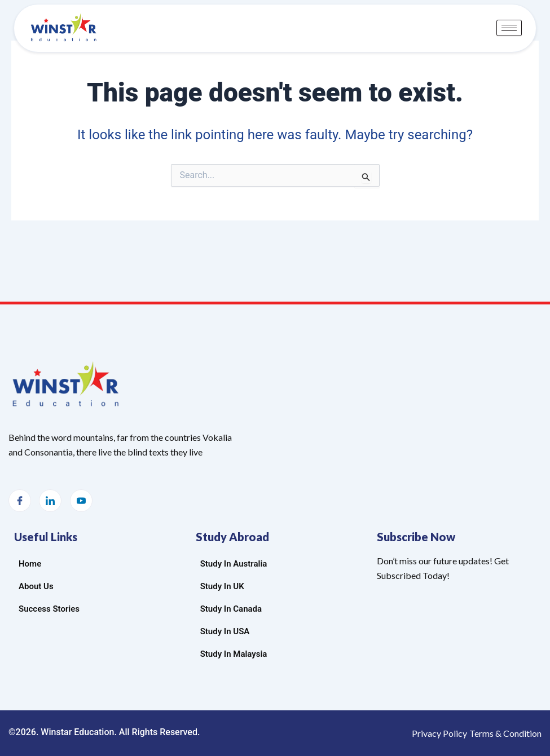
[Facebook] (20, 501)
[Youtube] (81, 501)
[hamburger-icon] (509, 28)
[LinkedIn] (50, 501)
